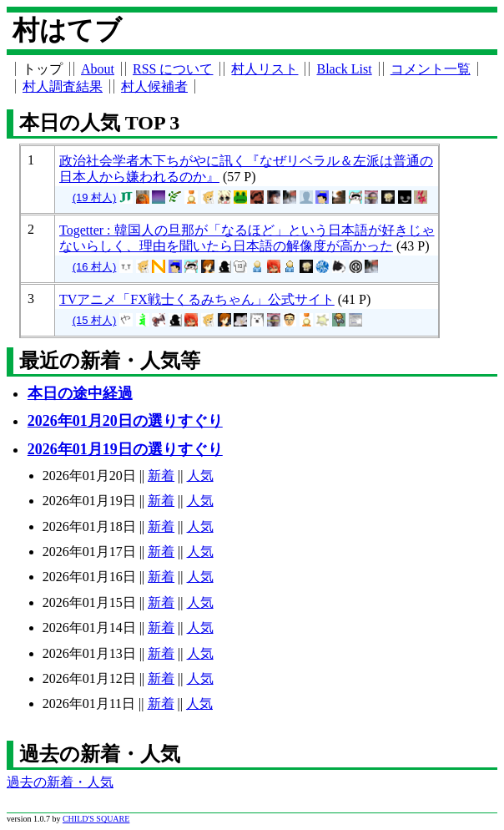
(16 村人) (95, 267)
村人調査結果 (63, 86)
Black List (344, 69)
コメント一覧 (431, 69)
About (98, 69)
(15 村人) (95, 320)
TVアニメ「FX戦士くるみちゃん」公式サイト (197, 299)
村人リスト (265, 69)
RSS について (173, 69)
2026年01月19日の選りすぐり (125, 449)
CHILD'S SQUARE (96, 819)
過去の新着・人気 (60, 782)
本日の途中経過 (80, 393)
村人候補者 (154, 86)
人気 (200, 476)
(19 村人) (95, 197)
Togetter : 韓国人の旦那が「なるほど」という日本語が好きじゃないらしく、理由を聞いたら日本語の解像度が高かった (247, 238)
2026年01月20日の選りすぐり (125, 421)
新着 (161, 476)
